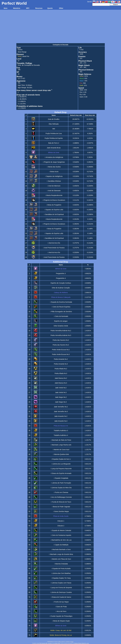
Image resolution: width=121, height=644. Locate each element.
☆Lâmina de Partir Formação (61, 483)
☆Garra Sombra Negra (61, 511)
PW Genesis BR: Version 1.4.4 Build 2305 (50, 643)
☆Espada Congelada (61, 478)
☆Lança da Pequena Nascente (61, 469)
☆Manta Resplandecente (54, 195)
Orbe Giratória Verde (61, 326)
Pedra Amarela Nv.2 (61, 359)
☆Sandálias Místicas (54, 181)
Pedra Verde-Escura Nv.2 (61, 350)
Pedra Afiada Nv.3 (61, 373)
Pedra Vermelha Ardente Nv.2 (61, 331)
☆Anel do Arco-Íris (54, 243)
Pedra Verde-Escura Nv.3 (61, 354)
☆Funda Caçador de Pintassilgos (61, 616)
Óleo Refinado (54, 124)
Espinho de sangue (61, 321)
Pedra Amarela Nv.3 (61, 364)
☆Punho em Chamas (61, 492)
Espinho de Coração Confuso (61, 283)
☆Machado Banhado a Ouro (61, 549)
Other (61, 8)
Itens (6, 8)
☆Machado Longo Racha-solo (61, 445)
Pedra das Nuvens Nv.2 (61, 340)
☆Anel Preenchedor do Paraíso (54, 248)
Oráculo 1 (61, 521)
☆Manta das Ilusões (54, 167)
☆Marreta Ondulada (61, 564)
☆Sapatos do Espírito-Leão (54, 210)
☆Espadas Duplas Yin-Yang (61, 578)
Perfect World (14, 3)
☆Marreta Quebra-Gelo (61, 454)
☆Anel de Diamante (54, 191)
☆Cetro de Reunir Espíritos (61, 307)
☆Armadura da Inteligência (54, 157)
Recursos (39, 8)
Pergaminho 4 (61, 278)
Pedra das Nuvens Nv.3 (61, 345)
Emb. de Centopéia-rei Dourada (29, 65)
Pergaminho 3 (61, 273)
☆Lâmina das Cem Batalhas (61, 573)
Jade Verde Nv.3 (61, 392)
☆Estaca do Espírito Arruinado (61, 473)
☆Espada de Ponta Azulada (61, 569)
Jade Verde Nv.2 (61, 388)
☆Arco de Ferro (61, 611)
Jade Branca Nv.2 (61, 378)
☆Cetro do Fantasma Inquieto (61, 535)
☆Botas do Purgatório (54, 205)
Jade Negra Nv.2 (61, 397)
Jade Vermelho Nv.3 (61, 411)
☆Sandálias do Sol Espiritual (54, 214)
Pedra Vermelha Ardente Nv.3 (61, 335)
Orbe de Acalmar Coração (61, 288)
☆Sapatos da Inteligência (54, 176)
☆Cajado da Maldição (61, 545)
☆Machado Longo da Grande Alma (61, 554)
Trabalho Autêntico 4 (61, 435)
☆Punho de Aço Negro (61, 602)
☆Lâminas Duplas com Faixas (61, 583)
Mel (54, 129)
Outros (20, 50)
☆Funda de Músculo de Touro (61, 502)
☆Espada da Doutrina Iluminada (61, 302)
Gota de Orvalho (54, 119)
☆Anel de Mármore (54, 186)
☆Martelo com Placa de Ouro (61, 559)
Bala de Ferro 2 (54, 143)
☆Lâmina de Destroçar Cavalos (61, 592)
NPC (28, 8)
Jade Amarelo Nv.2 (61, 416)
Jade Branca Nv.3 (61, 383)
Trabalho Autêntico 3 (61, 431)
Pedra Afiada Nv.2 (61, 369)
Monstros (17, 8)
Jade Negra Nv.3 (61, 402)
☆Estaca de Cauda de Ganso (61, 597)
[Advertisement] (60, 26)
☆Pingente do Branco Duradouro (54, 200)
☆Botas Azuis (54, 172)
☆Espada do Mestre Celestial (61, 530)
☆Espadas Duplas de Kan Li (61, 459)
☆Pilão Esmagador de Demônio (61, 312)
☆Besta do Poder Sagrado (61, 507)
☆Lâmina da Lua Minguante (61, 464)
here (72, 642)
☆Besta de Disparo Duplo (61, 621)
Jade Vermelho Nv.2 (61, 407)
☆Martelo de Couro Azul (61, 450)
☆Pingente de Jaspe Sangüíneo (54, 162)
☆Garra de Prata (61, 607)
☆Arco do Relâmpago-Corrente (61, 497)
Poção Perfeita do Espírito (54, 138)
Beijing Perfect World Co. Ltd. (82, 643)
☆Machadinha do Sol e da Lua (61, 540)
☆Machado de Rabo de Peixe (61, 440)
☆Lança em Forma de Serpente (61, 588)
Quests (50, 8)
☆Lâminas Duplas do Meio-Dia (61, 488)
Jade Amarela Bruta (54, 148)
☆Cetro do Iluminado (61, 316)
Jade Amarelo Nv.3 (61, 421)
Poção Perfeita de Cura (54, 133)
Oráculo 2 (61, 526)
